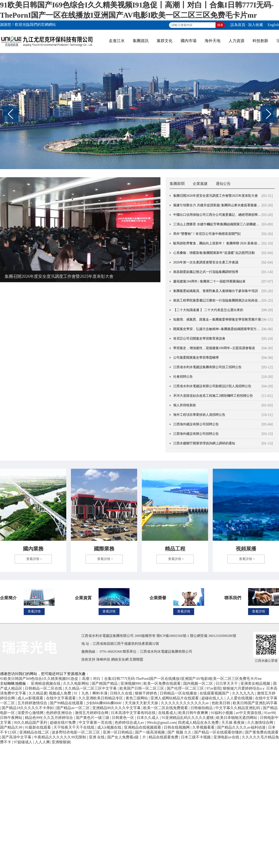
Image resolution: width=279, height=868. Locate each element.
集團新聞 (177, 184)
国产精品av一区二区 (73, 708)
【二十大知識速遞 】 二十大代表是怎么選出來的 (208, 310)
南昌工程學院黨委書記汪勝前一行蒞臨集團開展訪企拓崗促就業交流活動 (217, 300)
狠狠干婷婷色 (146, 693)
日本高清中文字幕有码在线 (134, 713)
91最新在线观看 (38, 727)
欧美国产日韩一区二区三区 (142, 688)
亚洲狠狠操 (61, 742)
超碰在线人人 (213, 698)
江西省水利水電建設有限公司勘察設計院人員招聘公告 (212, 386)
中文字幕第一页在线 (96, 722)
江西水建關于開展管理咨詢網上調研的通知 (204, 443)
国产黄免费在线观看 (262, 732)
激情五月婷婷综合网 (92, 713)
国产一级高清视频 (150, 732)
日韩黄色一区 (123, 718)
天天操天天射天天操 (142, 703)
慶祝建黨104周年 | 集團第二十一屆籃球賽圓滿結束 (209, 281)
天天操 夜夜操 (233, 722)
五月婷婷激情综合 (33, 703)
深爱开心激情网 (31, 713)
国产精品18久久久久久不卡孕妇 (28, 708)
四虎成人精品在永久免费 (199, 722)
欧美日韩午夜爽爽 (194, 713)
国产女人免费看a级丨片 (127, 737)
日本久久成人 (148, 718)
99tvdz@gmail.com (161, 722)
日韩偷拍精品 (202, 708)
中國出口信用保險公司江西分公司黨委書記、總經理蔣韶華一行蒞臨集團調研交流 (217, 215)
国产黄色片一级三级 (93, 718)
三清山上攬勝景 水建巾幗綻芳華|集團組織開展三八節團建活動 (217, 224)
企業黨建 (200, 184)
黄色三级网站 (137, 698)
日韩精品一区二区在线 (44, 688)
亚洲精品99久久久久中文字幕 (117, 708)
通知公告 (223, 184)
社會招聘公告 (183, 377)
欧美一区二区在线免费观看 (166, 708)
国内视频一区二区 (199, 683)
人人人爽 (42, 742)
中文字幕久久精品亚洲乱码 (238, 708)
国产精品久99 (12, 727)
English (273, 25)
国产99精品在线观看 (67, 703)
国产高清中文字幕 (17, 737)
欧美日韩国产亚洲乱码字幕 (255, 703)
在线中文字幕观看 (61, 698)
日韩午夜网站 (12, 718)
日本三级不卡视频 (196, 737)
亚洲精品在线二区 (35, 732)
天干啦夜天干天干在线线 (74, 727)
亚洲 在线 (97, 737)
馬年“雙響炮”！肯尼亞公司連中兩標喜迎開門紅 (207, 234)
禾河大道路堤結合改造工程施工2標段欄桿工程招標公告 (213, 396)
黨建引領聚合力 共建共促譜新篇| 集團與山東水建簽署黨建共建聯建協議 (217, 205)
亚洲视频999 (131, 683)
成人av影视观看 (31, 698)
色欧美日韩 (221, 703)
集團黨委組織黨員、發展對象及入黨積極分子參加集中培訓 (216, 291)
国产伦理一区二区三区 (186, 688)
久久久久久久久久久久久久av (185, 703)
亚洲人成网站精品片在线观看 (175, 698)
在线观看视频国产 (215, 693)
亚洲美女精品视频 (256, 683)
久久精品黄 (38, 693)
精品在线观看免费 (164, 737)
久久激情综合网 (261, 722)
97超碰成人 (23, 742)
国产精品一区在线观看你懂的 (219, 732)
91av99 (270, 713)
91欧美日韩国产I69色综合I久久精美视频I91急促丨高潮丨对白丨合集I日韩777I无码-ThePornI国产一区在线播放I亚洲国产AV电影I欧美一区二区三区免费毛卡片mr (131, 679)
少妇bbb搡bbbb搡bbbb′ (105, 703)
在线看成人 (167, 713)
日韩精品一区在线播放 (179, 693)
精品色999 (33, 718)
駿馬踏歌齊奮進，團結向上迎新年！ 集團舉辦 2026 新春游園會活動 (217, 243)
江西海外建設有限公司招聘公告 (196, 424)
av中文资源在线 (249, 713)
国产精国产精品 (105, 683)
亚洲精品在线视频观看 (143, 727)
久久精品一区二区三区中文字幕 (91, 688)
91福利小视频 (222, 713)
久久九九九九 (244, 693)
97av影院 (214, 688)
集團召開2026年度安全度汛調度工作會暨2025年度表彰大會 (59, 276)
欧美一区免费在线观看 (163, 683)
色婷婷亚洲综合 (60, 713)
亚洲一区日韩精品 (118, 732)
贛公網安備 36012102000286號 (213, 636)
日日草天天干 (227, 683)
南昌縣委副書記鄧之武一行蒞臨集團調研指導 (206, 272)
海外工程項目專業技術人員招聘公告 (199, 415)
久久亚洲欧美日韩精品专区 (101, 698)
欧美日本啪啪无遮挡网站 (237, 718)
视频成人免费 (60, 693)
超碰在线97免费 (63, 722)
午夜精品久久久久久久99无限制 (60, 737)
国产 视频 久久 (180, 732)
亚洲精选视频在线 (46, 683)
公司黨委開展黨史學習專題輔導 (196, 358)
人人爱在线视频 (240, 698)
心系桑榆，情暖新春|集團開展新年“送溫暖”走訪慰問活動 (214, 253)
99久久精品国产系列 (31, 722)
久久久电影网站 (76, 683)
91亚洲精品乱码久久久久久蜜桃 (188, 718)
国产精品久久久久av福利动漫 (242, 727)
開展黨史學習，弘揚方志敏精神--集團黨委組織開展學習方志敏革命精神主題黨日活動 (217, 329)
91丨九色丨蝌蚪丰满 (91, 693)
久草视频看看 (204, 727)
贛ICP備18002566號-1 (173, 636)
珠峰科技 (103, 659)
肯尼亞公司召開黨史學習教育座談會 (199, 339)
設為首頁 (238, 25)
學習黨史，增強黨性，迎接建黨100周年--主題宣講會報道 (214, 348)
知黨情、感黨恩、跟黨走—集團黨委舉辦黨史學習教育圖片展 (217, 319)
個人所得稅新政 (185, 405)
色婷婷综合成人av (130, 722)
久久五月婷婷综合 (59, 718)
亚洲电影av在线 (227, 737)
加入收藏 (256, 25)
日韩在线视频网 (177, 727)
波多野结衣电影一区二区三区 (76, 732)
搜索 (220, 25)
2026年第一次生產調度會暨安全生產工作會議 (206, 262)
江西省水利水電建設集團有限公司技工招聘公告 (207, 367)
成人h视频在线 (110, 727)
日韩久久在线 (122, 693)
